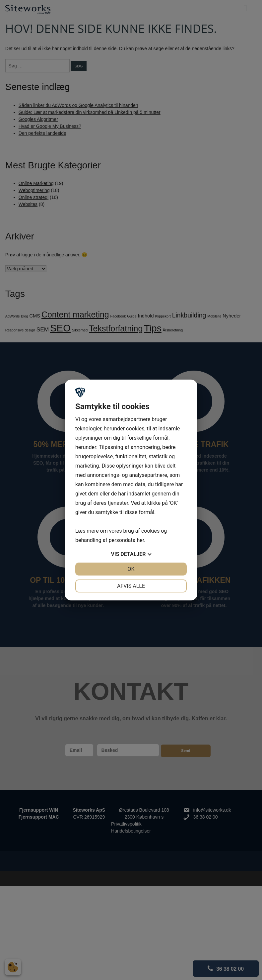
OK (131, 569)
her (140, 540)
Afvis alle (131, 586)
